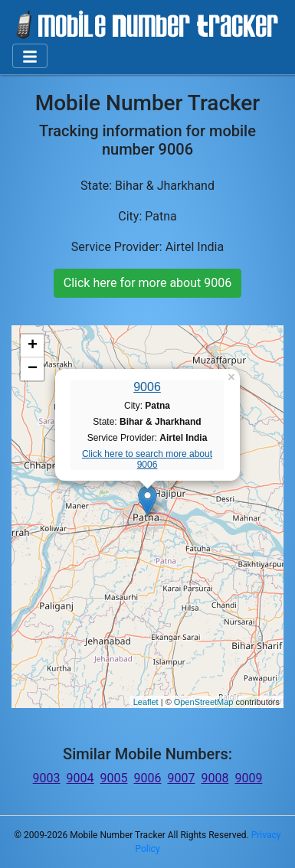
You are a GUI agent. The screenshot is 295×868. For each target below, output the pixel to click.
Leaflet (146, 702)
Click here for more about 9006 (147, 283)
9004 (80, 778)
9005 (114, 778)
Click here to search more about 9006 (147, 459)
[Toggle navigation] (30, 56)
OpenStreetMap (204, 702)
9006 (147, 387)
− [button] (33, 369)
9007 (181, 778)
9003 (47, 778)
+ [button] (33, 346)
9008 (215, 778)
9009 (248, 778)
